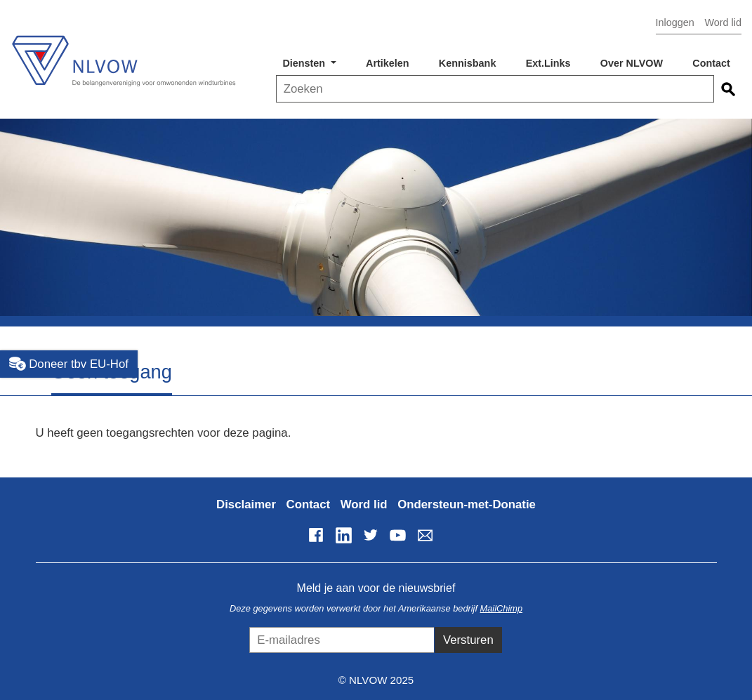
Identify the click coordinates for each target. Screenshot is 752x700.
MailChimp (501, 608)
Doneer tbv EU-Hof (69, 364)
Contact (711, 63)
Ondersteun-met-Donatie (467, 504)
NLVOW (123, 54)
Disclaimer (246, 504)
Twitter (371, 535)
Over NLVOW (632, 63)
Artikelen (388, 63)
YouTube (397, 535)
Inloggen (675, 22)
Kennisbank (468, 63)
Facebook (316, 535)
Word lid (723, 22)
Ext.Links (548, 63)
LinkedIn (343, 535)
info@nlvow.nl (425, 535)
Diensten (305, 63)
